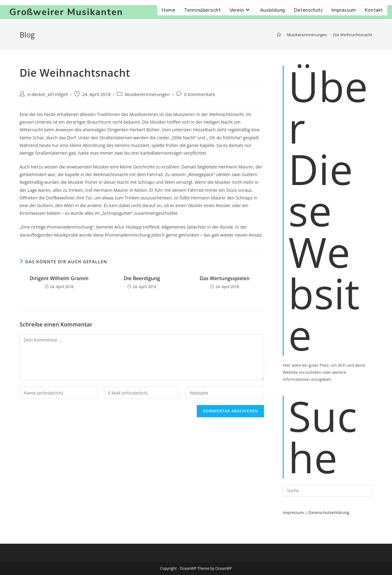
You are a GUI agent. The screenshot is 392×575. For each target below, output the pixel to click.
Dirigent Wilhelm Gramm (59, 278)
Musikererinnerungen (147, 94)
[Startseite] (279, 35)
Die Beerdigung (142, 278)
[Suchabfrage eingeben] (328, 491)
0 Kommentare (200, 94)
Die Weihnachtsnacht (353, 35)
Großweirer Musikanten (66, 12)
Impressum (293, 512)
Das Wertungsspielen (225, 278)
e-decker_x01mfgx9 (48, 94)
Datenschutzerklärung (329, 512)
